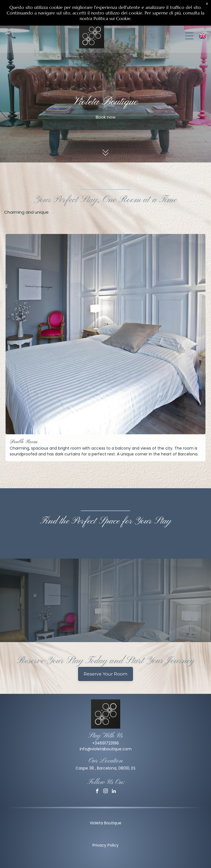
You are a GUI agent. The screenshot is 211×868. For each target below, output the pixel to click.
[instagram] (106, 792)
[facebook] (97, 792)
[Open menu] (189, 36)
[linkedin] (114, 792)
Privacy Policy (105, 845)
